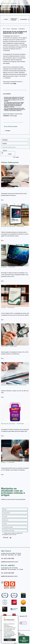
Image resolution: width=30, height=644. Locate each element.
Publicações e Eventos (14, 20)
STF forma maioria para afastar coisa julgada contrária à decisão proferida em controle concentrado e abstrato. (15, 110)
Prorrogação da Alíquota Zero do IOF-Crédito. (14, 101)
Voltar (6, 20)
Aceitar (10, 640)
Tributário (22, 29)
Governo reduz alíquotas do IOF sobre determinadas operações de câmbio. (14, 98)
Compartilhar (25, 20)
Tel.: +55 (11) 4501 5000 (7, 559)
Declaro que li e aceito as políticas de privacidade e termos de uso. (12, 534)
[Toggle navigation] (27, 3)
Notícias (15, 29)
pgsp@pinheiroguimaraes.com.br (10, 562)
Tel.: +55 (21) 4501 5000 (7, 573)
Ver (2, 200)
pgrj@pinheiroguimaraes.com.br (9, 576)
